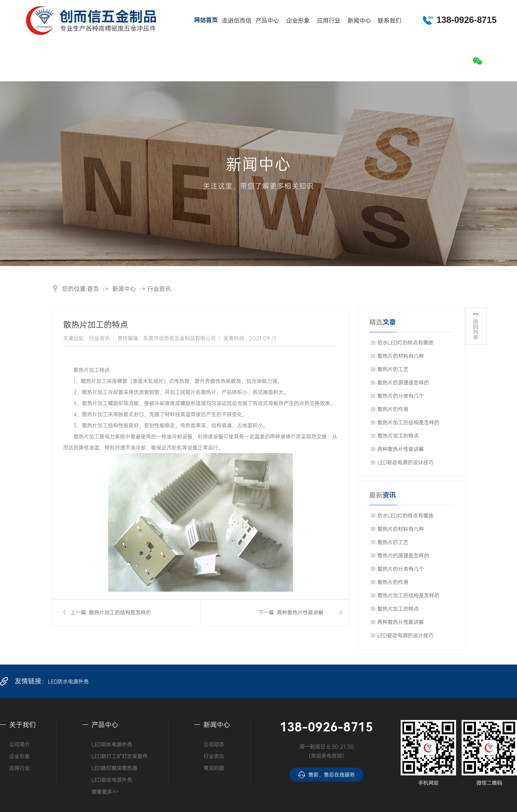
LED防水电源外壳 (68, 681)
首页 (93, 289)
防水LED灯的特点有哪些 (405, 342)
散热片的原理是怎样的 (403, 382)
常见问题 (214, 768)
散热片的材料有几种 (401, 356)
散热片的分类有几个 (401, 396)
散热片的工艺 (393, 369)
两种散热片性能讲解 (300, 612)
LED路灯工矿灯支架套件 (120, 756)
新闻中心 (359, 20)
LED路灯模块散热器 (114, 768)
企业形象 (298, 20)
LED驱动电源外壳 (112, 780)
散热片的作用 (393, 409)
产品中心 (267, 20)
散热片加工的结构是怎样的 (120, 612)
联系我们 (390, 20)
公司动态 (214, 744)
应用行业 (329, 20)
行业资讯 (159, 289)
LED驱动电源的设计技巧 (405, 462)
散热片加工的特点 (398, 436)
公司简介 (20, 744)
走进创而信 (237, 20)
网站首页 (206, 20)
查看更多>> (105, 791)
